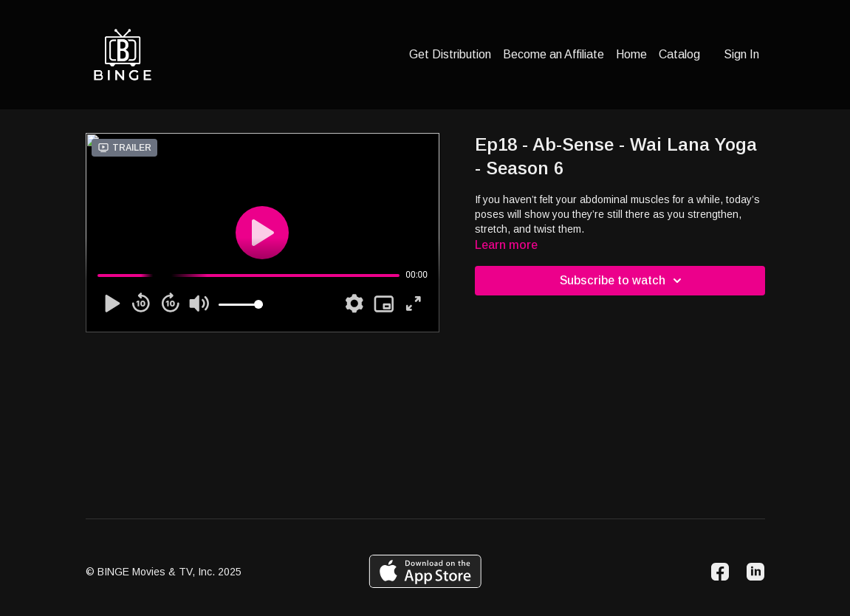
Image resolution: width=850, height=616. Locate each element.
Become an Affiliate (553, 54)
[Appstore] (425, 571)
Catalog (679, 54)
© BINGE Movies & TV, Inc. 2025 (164, 572)
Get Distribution (450, 54)
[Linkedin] (755, 572)
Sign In (741, 54)
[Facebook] (720, 572)
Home (631, 54)
